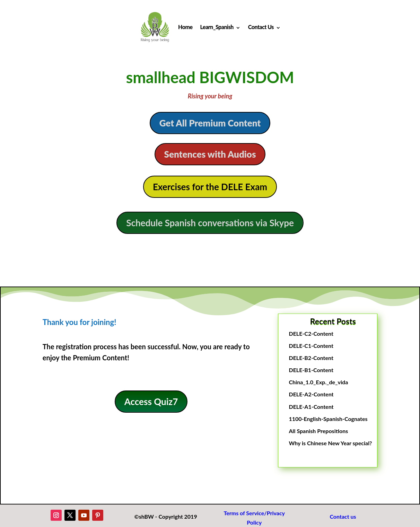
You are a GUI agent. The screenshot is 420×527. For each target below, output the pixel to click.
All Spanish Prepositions (318, 431)
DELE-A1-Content (311, 407)
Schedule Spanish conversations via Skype (210, 223)
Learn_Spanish (217, 27)
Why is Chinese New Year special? (330, 443)
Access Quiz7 (151, 402)
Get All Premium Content (210, 123)
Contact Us (261, 27)
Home (185, 27)
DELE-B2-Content (311, 358)
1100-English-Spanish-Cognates (328, 419)
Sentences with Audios (210, 154)
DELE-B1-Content (311, 370)
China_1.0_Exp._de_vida (318, 382)
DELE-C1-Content (311, 346)
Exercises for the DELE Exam (210, 187)
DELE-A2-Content (311, 394)
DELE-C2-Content (311, 333)
